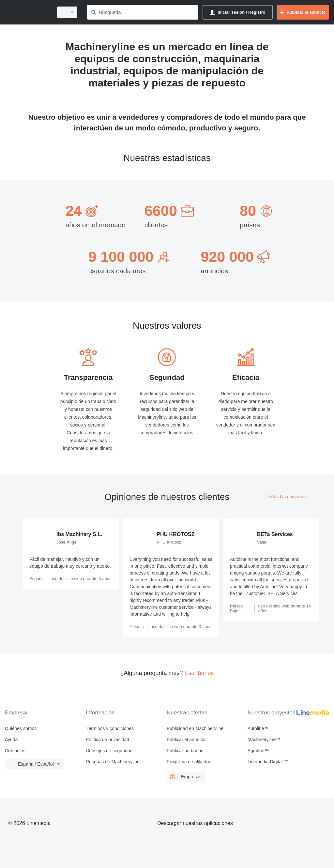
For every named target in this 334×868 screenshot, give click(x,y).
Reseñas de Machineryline (113, 762)
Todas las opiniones (287, 497)
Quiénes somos (21, 728)
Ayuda (11, 740)
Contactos (15, 751)
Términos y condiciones (110, 728)
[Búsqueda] (93, 12)
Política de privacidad (107, 740)
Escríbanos (199, 673)
